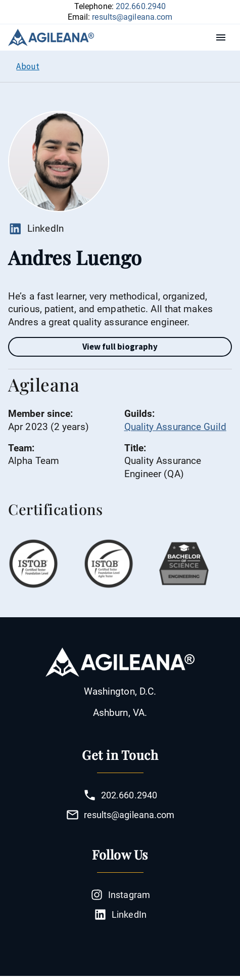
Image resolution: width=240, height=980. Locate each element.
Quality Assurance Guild (175, 427)
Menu (223, 37)
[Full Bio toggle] (120, 347)
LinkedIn (36, 229)
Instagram (120, 895)
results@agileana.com (132, 17)
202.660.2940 (141, 6)
